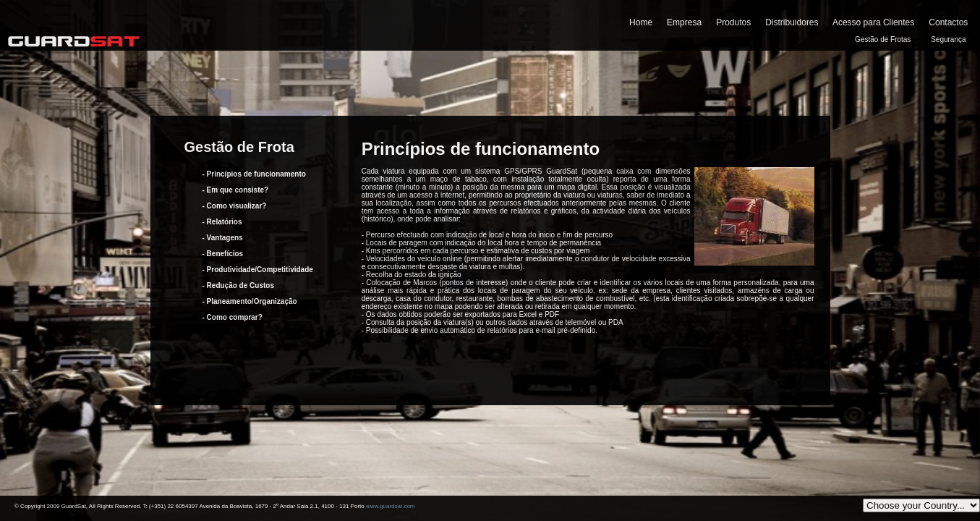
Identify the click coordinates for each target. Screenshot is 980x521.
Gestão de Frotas (883, 39)
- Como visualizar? (235, 206)
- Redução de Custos (238, 285)
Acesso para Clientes (873, 22)
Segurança (948, 39)
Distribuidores (792, 22)
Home (641, 22)
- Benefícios (223, 254)
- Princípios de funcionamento (254, 174)
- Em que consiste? (236, 190)
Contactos (948, 22)
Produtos (733, 22)
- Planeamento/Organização (250, 301)
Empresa (684, 22)
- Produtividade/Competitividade (258, 270)
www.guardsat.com (391, 506)
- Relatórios (222, 222)
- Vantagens (223, 238)
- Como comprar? (233, 317)
